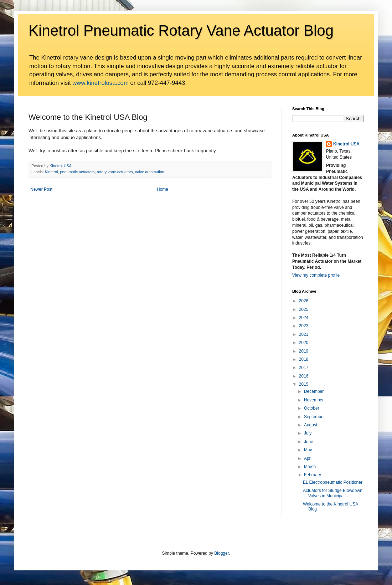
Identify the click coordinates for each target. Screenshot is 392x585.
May (308, 450)
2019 (304, 351)
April (308, 458)
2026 (304, 301)
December (314, 391)
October (312, 408)
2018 (304, 359)
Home (163, 189)
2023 (304, 326)
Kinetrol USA (346, 144)
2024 (304, 318)
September (314, 417)
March (310, 467)
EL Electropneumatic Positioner (333, 482)
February (313, 475)
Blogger (221, 553)
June (309, 442)
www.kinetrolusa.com (100, 83)
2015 (304, 384)
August (311, 425)
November (314, 400)
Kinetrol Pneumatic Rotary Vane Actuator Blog (181, 30)
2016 (304, 376)
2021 (304, 334)
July (308, 433)
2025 (304, 309)
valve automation (150, 172)
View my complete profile (316, 275)
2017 (304, 368)
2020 (304, 343)
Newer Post (41, 189)
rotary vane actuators (115, 172)
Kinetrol (51, 172)
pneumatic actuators (77, 172)
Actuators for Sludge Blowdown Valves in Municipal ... (333, 493)
